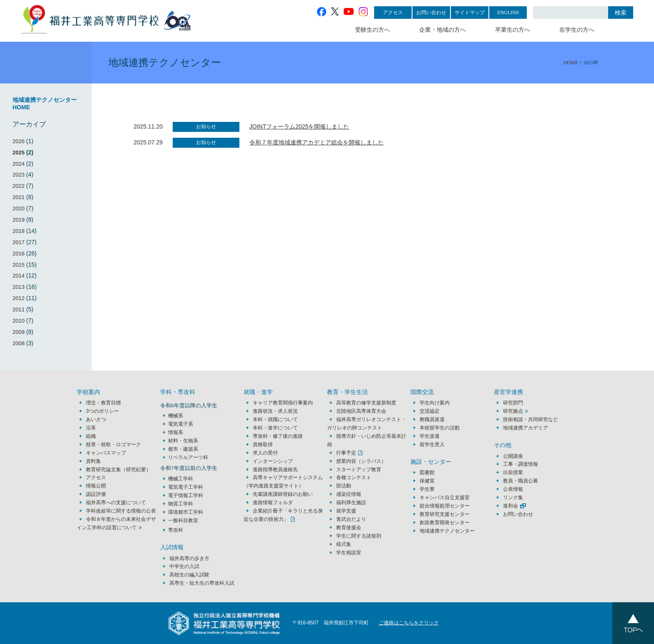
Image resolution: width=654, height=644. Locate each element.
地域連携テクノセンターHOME (45, 104)
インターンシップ (273, 461)
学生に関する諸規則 (359, 536)
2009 (19, 332)
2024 (19, 164)
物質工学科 (181, 504)
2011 (19, 309)
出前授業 (513, 472)
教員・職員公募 (521, 481)
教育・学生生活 (347, 392)
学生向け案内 (435, 403)
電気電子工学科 (186, 487)
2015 (19, 265)
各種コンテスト (354, 477)
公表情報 (513, 489)
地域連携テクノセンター (447, 531)
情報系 (176, 432)
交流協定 (430, 411)
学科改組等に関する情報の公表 (121, 511)
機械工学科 (181, 479)
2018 (19, 231)
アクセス (393, 13)
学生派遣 (430, 436)
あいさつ (96, 419)
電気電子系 (181, 424)
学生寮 (427, 489)
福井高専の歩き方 (189, 558)
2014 (19, 276)
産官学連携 (508, 392)
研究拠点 (513, 411)
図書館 (427, 472)
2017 (19, 242)
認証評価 (96, 494)
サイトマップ (470, 13)
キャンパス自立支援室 (445, 498)
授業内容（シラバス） (361, 461)
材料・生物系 (183, 441)
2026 (19, 141)
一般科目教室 (183, 520)
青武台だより (351, 519)
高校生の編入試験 (189, 575)
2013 (19, 287)
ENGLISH (508, 13)
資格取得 (263, 444)
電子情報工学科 (186, 495)
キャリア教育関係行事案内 (283, 403)
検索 (621, 13)
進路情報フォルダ (273, 503)
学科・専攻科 (178, 392)
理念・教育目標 (103, 403)
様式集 (344, 544)
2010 (19, 321)
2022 (19, 186)
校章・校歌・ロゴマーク (113, 444)
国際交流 (422, 392)
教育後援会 (349, 528)
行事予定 (346, 453)
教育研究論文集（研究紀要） (118, 470)
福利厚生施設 (351, 503)
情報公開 (96, 486)
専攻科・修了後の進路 (278, 436)
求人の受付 (265, 453)
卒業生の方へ (513, 30)
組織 (91, 436)
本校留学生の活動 (440, 428)
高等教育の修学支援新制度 (366, 403)
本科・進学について (275, 428)
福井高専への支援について (116, 503)
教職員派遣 (432, 419)
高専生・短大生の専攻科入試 (202, 583)
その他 (503, 445)
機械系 (176, 416)
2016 (19, 254)
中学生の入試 (184, 566)
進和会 (511, 506)
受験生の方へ (372, 30)
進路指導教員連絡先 (275, 470)
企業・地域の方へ (443, 30)
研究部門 (513, 403)
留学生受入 (432, 444)
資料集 (93, 461)
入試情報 (172, 547)
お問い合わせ (431, 13)
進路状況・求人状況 (275, 411)
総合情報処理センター (445, 506)
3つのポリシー (102, 411)
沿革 (91, 428)
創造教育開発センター (445, 523)
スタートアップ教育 (359, 470)
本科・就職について (275, 419)
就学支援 (346, 511)
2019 (19, 220)
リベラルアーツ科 (188, 457)
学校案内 (88, 392)
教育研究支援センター (445, 514)
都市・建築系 (183, 449)
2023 (19, 175)
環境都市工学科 (186, 512)
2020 (19, 208)
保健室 (427, 481)
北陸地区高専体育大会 (361, 411)
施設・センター (431, 462)
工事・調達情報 (521, 464)
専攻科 (176, 530)
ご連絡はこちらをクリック (409, 623)
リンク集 (513, 498)
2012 (19, 298)
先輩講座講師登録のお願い (283, 494)
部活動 (344, 486)
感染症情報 (349, 494)
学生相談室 (349, 553)
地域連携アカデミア (526, 428)
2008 (19, 343)
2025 (19, 153)
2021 (19, 197)
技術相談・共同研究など (531, 419)
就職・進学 (258, 392)
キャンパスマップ (106, 453)
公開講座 (516, 456)
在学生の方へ (577, 30)
